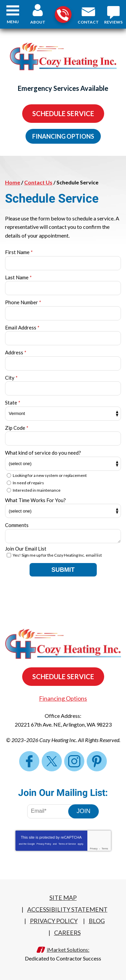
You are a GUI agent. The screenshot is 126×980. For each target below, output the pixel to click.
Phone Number (23, 302)
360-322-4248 (63, 15)
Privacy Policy (44, 844)
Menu (13, 22)
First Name (19, 252)
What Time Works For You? (35, 500)
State (13, 403)
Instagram (74, 761)
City (11, 378)
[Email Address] (52, 811)
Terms (105, 849)
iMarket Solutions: (68, 950)
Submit (63, 570)
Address (16, 352)
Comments (17, 525)
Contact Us (38, 182)
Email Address (22, 327)
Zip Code (17, 428)
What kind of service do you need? (43, 453)
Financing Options (63, 136)
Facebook (29, 761)
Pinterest (97, 761)
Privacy (94, 849)
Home (13, 182)
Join (83, 811)
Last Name (18, 277)
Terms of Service (67, 844)
